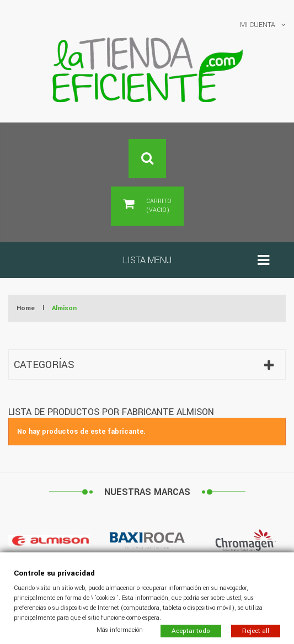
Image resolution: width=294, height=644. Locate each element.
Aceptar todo (191, 630)
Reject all (256, 630)
